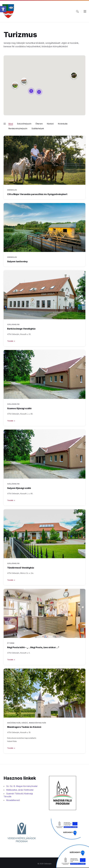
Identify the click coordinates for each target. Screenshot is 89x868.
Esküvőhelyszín (24, 124)
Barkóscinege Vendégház (21, 329)
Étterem (39, 124)
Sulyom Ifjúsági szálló (19, 488)
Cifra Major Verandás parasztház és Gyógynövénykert (37, 194)
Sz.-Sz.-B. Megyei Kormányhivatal (22, 786)
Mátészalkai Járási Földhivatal (20, 790)
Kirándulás (63, 124)
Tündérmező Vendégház (21, 568)
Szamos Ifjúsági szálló (19, 408)
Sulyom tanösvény (17, 261)
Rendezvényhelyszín (18, 128)
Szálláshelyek (38, 128)
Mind (11, 124)
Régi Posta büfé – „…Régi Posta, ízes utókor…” (33, 647)
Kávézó (50, 124)
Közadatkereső (13, 800)
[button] (3, 9)
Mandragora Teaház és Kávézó (24, 727)
